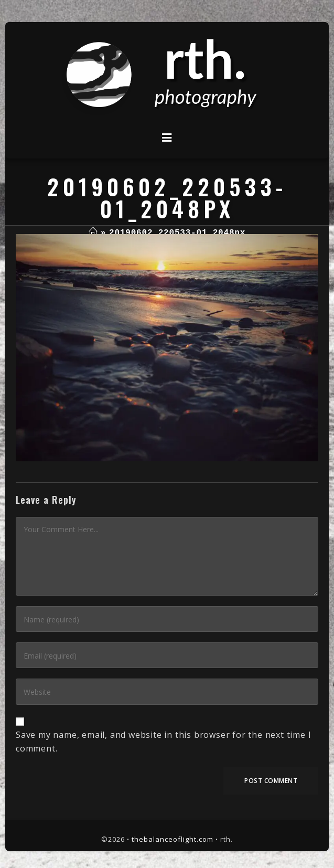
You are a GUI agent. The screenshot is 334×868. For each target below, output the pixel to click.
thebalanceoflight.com (173, 839)
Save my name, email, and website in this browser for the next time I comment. (163, 742)
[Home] (93, 233)
